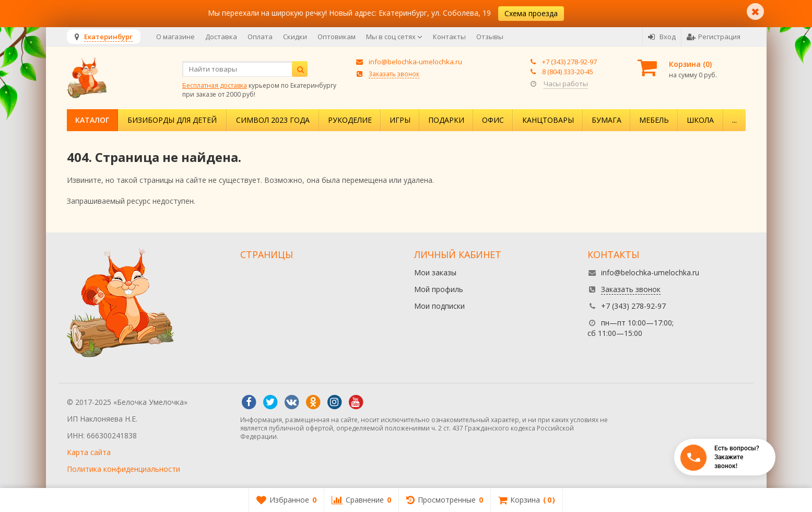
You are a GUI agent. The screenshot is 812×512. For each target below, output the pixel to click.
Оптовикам (337, 37)
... (734, 120)
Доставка (221, 37)
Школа (700, 120)
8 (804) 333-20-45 (568, 72)
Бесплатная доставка (215, 85)
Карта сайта (89, 452)
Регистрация (714, 37)
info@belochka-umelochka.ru (415, 62)
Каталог (92, 120)
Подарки (446, 120)
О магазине (175, 37)
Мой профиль (439, 289)
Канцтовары (548, 120)
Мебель (654, 120)
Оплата (260, 37)
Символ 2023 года (273, 120)
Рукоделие (350, 120)
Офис (493, 120)
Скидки (295, 37)
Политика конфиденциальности (123, 469)
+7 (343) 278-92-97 (569, 62)
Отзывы (490, 37)
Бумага (607, 120)
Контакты (449, 37)
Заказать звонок (394, 74)
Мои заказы (435, 272)
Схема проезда (531, 13)
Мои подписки (439, 306)
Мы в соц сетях (394, 37)
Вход (662, 37)
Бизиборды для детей (172, 120)
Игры (400, 120)
